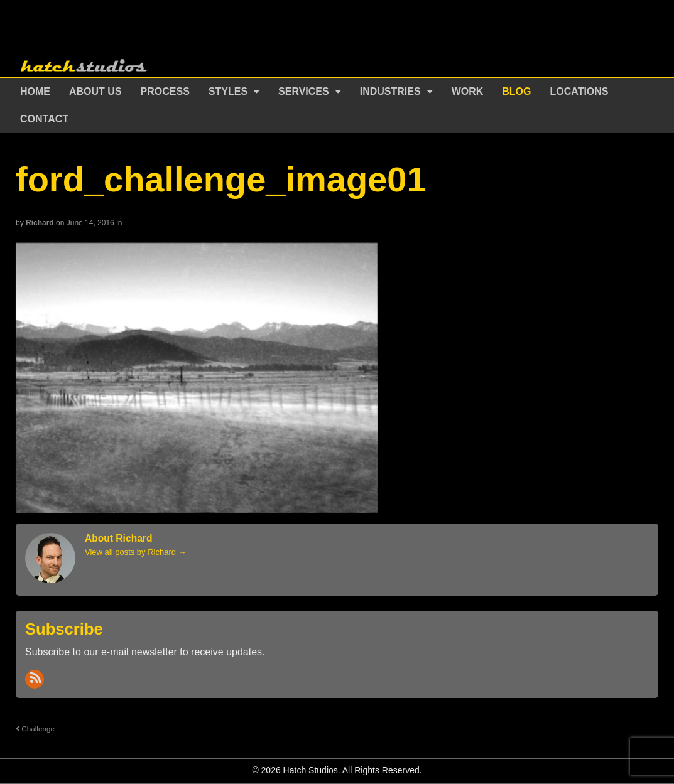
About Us (95, 91)
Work (468, 91)
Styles (228, 91)
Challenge (35, 728)
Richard (40, 223)
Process (165, 91)
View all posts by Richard (136, 552)
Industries (390, 91)
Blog (516, 91)
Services (304, 91)
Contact (44, 119)
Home (35, 91)
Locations (579, 91)
